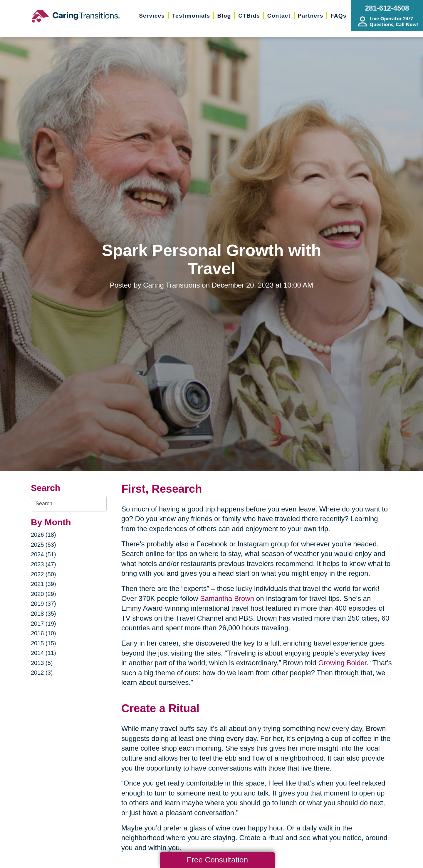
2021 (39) (43, 584)
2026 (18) (43, 535)
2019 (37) (43, 604)
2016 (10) (43, 633)
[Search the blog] (69, 504)
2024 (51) (43, 554)
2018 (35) (43, 614)
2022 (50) (43, 574)
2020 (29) (43, 594)
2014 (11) (43, 653)
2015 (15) (43, 643)
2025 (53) (43, 545)
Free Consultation (217, 860)
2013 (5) (42, 663)
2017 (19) (43, 624)
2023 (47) (43, 564)
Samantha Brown (227, 598)
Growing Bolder (342, 663)
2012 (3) (42, 673)
